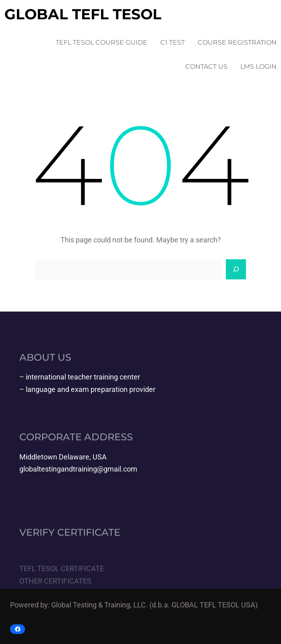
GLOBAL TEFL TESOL (83, 14)
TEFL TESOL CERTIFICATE (62, 579)
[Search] (236, 269)
